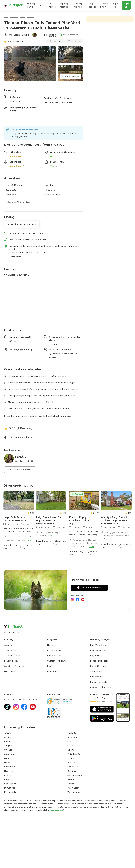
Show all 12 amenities (19, 202)
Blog (42, 5)
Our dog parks (31, 5)
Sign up (126, 5)
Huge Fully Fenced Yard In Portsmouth (15, 519)
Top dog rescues (64, 5)
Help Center (10, 671)
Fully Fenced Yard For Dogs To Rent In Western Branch (49, 520)
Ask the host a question (20, 470)
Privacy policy (11, 661)
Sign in (115, 5)
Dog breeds (92, 5)
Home (50, 645)
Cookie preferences (14, 666)
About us (9, 645)
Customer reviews (56, 661)
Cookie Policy (114, 807)
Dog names (52, 5)
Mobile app (53, 671)
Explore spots (54, 650)
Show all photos (71, 77)
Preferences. (57, 810)
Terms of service (13, 656)
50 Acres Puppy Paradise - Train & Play (79, 520)
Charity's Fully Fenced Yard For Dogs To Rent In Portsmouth (114, 520)
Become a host (104, 5)
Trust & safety (11, 650)
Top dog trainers (79, 5)
